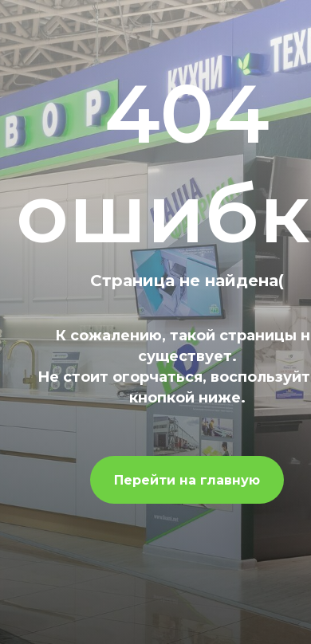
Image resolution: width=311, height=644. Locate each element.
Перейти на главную (187, 480)
